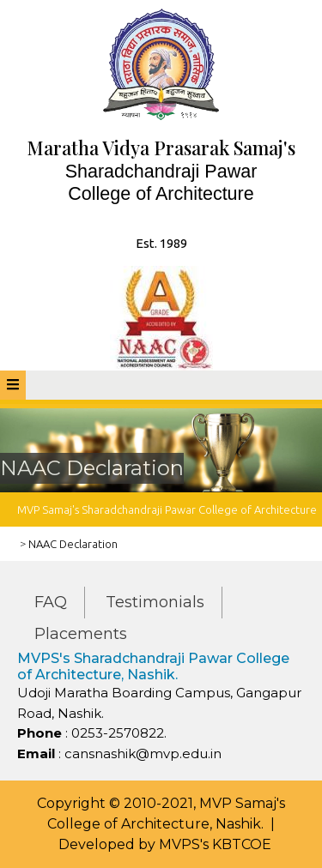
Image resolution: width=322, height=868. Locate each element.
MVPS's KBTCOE (215, 844)
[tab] (13, 385)
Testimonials (155, 602)
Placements (81, 634)
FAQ (51, 602)
